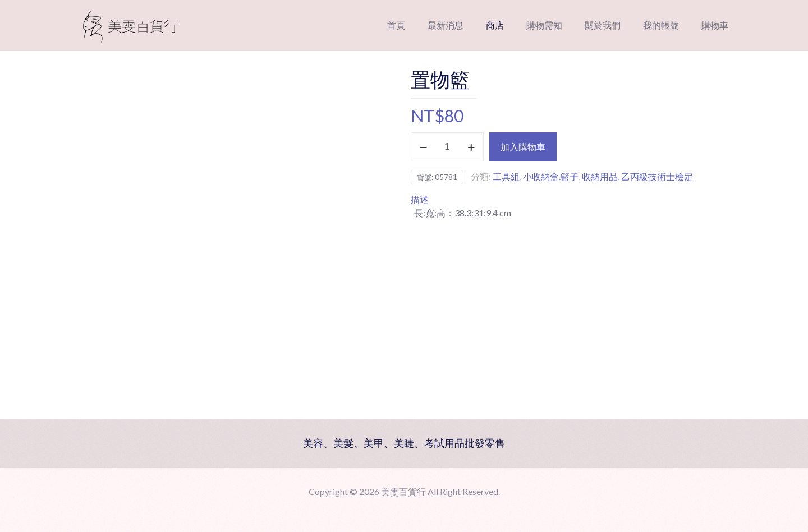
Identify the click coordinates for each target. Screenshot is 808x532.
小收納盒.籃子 (551, 176)
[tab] (575, 200)
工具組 (506, 176)
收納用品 (600, 176)
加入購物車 (523, 147)
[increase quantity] (471, 147)
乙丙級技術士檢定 (657, 176)
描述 (420, 199)
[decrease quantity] (423, 147)
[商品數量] (447, 147)
